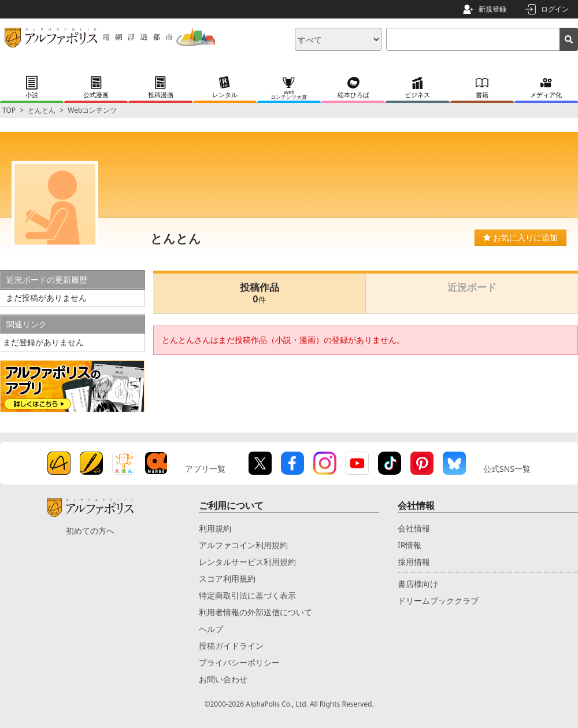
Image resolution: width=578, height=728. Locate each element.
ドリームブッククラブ (438, 600)
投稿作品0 (260, 293)
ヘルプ (211, 629)
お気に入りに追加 (520, 238)
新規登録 (492, 9)
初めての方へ (90, 531)
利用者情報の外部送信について (255, 612)
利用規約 (215, 528)
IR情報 (410, 545)
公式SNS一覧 (507, 469)
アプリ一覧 (205, 469)
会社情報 (414, 528)
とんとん (42, 110)
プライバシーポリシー (239, 662)
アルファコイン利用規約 (243, 545)
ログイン (555, 9)
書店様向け (418, 584)
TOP (9, 110)
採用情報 (414, 562)
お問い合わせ (223, 679)
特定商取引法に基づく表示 (247, 595)
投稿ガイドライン (231, 646)
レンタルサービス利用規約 (247, 562)
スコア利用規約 (227, 579)
